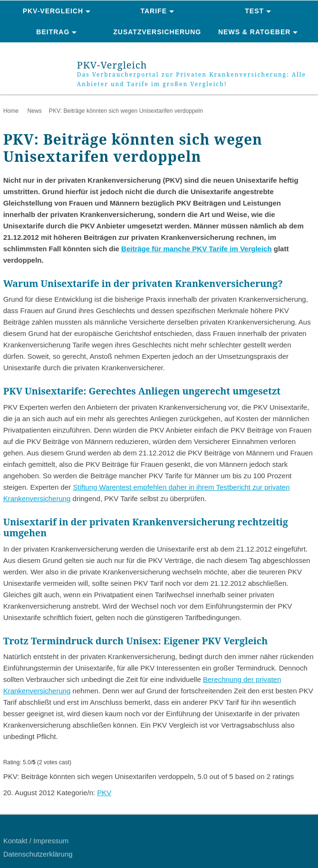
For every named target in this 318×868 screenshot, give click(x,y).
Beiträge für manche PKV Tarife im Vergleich (197, 249)
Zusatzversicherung (157, 32)
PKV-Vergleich (53, 11)
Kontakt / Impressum (36, 841)
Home (11, 111)
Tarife (154, 11)
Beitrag (53, 32)
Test (254, 11)
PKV (104, 793)
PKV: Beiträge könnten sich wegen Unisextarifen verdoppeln (126, 111)
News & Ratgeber (254, 32)
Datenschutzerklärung (38, 854)
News (34, 111)
